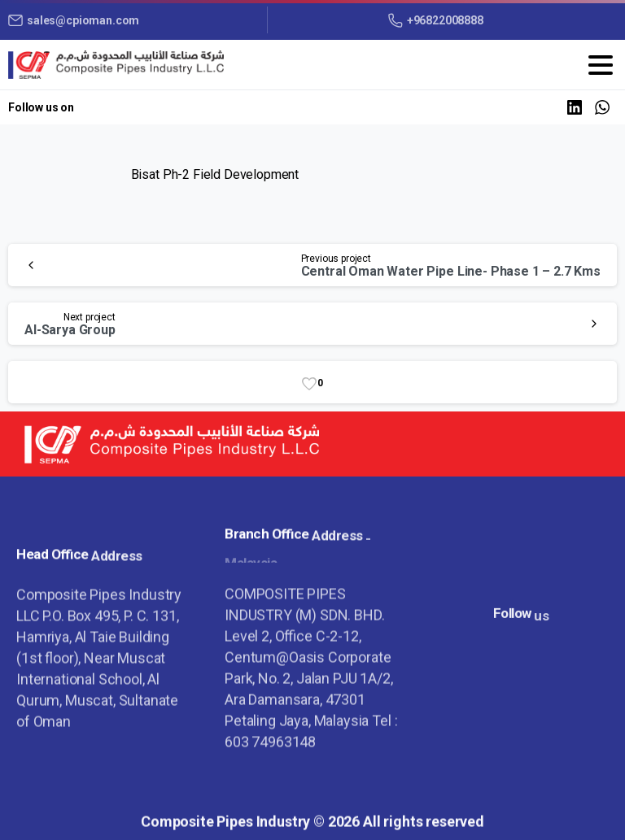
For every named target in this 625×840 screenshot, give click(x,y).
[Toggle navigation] (601, 65)
